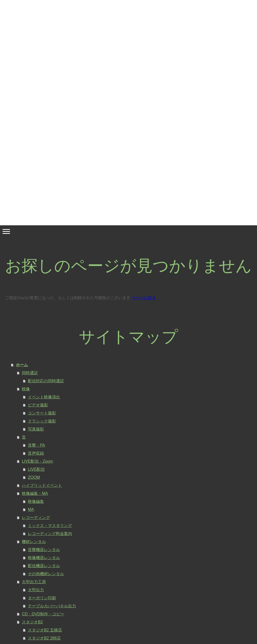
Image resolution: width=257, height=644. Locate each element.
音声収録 (36, 453)
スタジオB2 (32, 622)
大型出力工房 (34, 582)
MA (31, 509)
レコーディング (36, 518)
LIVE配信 (36, 469)
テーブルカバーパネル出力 (52, 606)
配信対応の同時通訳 (46, 381)
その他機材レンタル (46, 574)
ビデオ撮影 (38, 405)
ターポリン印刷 (42, 598)
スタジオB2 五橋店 (45, 630)
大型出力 (36, 590)
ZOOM (34, 477)
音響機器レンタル (44, 550)
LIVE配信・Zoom (37, 461)
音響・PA (36, 445)
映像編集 (36, 501)
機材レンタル (34, 542)
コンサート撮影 (42, 413)
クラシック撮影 (42, 421)
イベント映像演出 (44, 397)
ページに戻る (144, 298)
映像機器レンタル (44, 558)
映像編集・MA (35, 493)
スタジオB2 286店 (44, 638)
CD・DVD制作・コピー (43, 614)
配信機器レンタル (44, 566)
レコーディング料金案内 (50, 534)
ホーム (22, 365)
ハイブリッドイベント (42, 485)
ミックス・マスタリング (50, 526)
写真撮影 (36, 429)
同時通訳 (30, 373)
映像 (26, 389)
